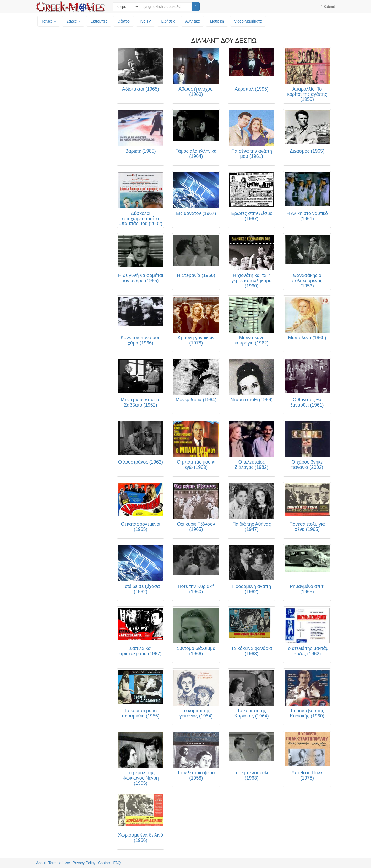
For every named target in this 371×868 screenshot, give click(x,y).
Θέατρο (124, 21)
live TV (146, 21)
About (41, 863)
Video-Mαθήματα (248, 21)
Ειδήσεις (168, 21)
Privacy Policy (84, 863)
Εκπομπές (99, 21)
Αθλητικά (192, 21)
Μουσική (217, 21)
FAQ (117, 863)
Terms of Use (59, 863)
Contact (104, 863)
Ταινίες (49, 21)
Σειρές (73, 21)
